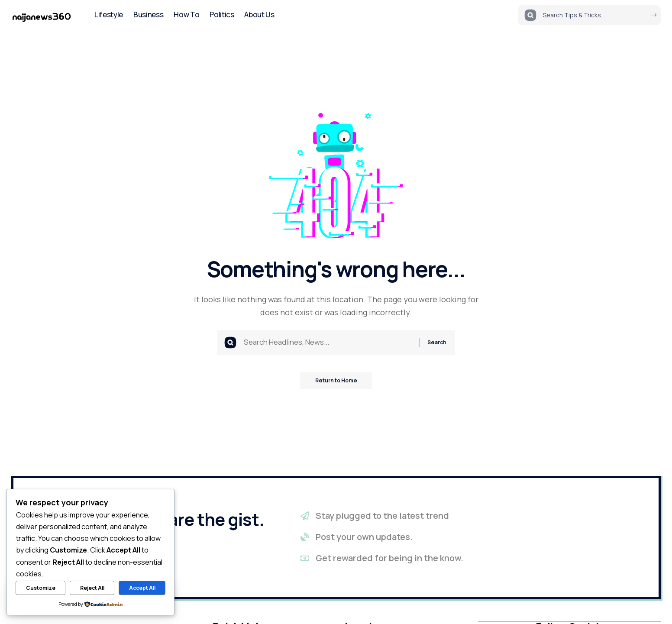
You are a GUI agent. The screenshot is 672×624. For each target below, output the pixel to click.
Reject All (92, 588)
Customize (41, 588)
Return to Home (336, 383)
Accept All (142, 588)
